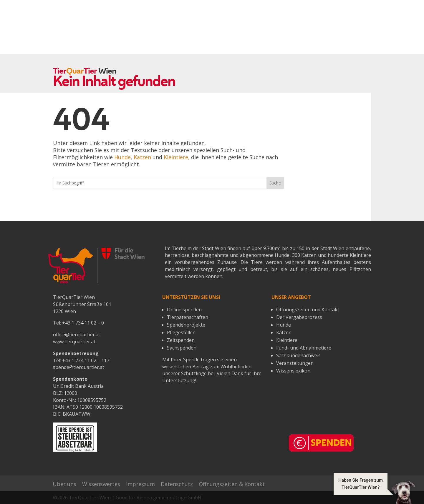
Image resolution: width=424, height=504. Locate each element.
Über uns (64, 484)
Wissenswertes (101, 484)
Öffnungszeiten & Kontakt (232, 484)
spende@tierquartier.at (79, 367)
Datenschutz (177, 484)
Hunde (122, 157)
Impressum (140, 484)
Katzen (142, 157)
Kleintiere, (177, 157)
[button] (374, 492)
